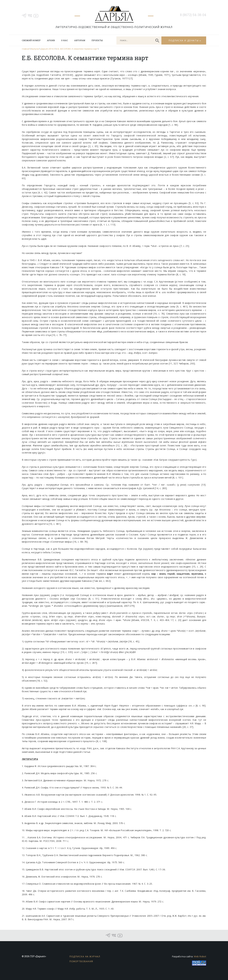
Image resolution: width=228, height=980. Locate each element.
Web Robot (200, 956)
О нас (65, 40)
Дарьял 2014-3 (48, 49)
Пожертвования (81, 961)
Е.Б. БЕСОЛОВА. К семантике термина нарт (77, 49)
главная (26, 49)
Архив (51, 40)
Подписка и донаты (184, 40)
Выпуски (35, 49)
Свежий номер (31, 40)
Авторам (80, 40)
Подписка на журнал (85, 956)
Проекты (97, 40)
